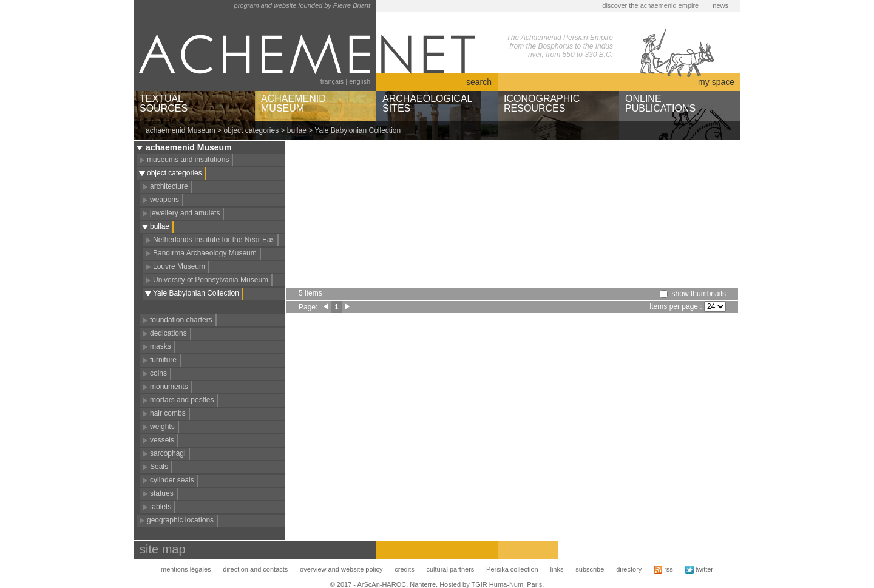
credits (404, 569)
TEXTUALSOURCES (164, 103)
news (720, 5)
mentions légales (186, 569)
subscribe (590, 569)
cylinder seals (172, 480)
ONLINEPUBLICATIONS (660, 103)
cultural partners (450, 569)
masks (161, 346)
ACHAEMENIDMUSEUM (293, 103)
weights (162, 427)
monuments (169, 387)
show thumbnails (699, 294)
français (332, 81)
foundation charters (181, 320)
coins (158, 373)
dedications (168, 333)
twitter (699, 569)
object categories (251, 130)
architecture (169, 186)
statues (162, 493)
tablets (161, 507)
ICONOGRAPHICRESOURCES (542, 103)
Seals (159, 467)
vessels (162, 440)
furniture (163, 360)
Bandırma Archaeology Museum (205, 253)
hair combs (168, 413)
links (557, 569)
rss (663, 569)
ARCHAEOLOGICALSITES (427, 103)
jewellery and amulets (185, 213)
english (360, 81)
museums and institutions (188, 160)
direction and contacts (255, 569)
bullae (297, 130)
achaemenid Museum (181, 130)
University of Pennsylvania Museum (211, 280)
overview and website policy (341, 569)
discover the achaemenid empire (650, 5)
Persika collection (513, 569)
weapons (164, 200)
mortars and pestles (182, 400)
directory (629, 569)
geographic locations (180, 520)
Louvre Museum (179, 266)
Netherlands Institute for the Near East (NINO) (227, 240)
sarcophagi (168, 453)
